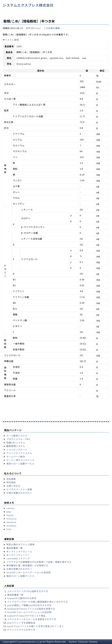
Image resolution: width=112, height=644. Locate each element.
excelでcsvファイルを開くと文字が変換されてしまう (36, 626)
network (11, 522)
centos (10, 508)
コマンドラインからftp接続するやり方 (28, 591)
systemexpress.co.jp (30, 642)
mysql (10, 515)
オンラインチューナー (18, 555)
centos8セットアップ (18, 558)
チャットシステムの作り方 (21, 630)
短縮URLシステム (16, 443)
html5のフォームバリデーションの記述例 (29, 572)
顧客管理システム (16, 446)
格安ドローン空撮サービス (20, 464)
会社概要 (11, 479)
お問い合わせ (13, 486)
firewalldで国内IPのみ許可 (22, 598)
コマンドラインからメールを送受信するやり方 (32, 619)
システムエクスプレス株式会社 (28, 5)
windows (11, 526)
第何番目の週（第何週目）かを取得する (27, 565)
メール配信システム (17, 436)
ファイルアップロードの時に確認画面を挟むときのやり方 (37, 602)
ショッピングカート (17, 450)
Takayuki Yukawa (88, 642)
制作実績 (11, 482)
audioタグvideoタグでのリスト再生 (26, 616)
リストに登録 (11, 40)
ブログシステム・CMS (18, 439)
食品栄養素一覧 (15, 548)
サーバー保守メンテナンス (20, 460)
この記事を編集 (52, 28)
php (9, 512)
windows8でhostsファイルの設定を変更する (31, 609)
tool (38, 28)
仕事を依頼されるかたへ (19, 493)
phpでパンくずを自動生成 (21, 623)
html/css (12, 519)
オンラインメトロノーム (19, 551)
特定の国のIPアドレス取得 (20, 544)
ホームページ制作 (16, 457)
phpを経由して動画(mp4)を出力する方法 (29, 605)
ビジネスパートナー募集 (19, 489)
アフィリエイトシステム (19, 453)
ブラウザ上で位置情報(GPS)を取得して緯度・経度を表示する (39, 562)
